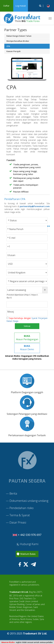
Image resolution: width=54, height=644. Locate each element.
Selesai (27, 326)
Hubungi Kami (27, 544)
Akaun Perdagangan (27, 338)
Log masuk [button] (21, 6)
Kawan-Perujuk (13, 51)
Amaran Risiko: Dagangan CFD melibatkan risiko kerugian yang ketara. (27, 357)
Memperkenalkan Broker (18, 41)
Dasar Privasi (18, 522)
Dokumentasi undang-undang (29, 501)
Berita (13, 493)
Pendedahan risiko (22, 508)
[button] (48, 6)
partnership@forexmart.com (35, 206)
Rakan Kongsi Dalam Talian (19, 36)
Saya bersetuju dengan (27, 320)
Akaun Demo (27, 348)
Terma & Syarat (20, 515)
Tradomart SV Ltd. (19, 592)
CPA (8, 46)
